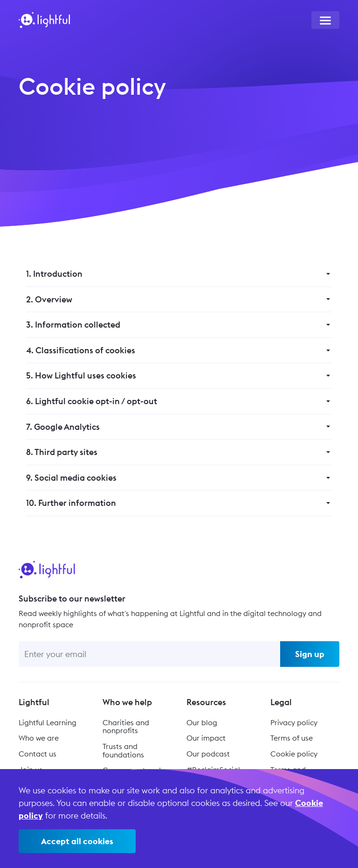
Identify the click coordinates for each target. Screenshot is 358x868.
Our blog (202, 722)
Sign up (310, 654)
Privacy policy (294, 722)
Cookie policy (294, 754)
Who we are (39, 738)
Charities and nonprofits (126, 727)
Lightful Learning (48, 722)
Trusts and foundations (123, 750)
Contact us (38, 754)
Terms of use (292, 738)
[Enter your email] (149, 654)
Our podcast (208, 754)
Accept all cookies (77, 841)
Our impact (206, 738)
